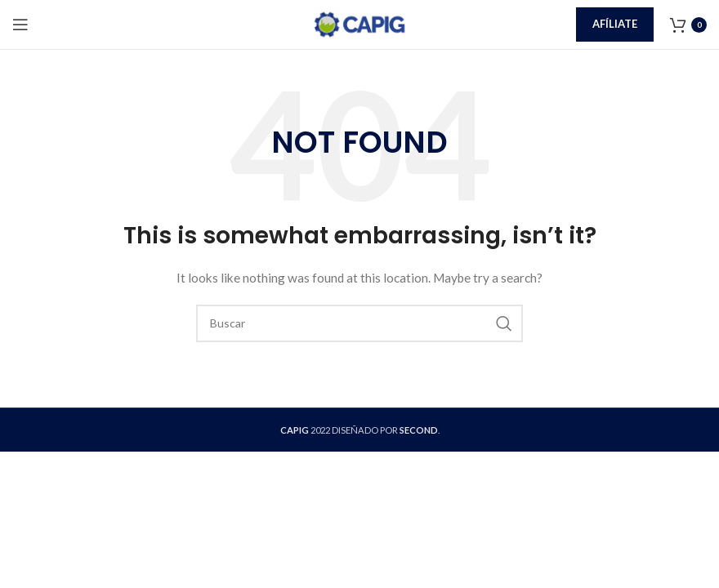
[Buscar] (359, 323)
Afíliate (615, 24)
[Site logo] (359, 23)
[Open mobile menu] (20, 24)
